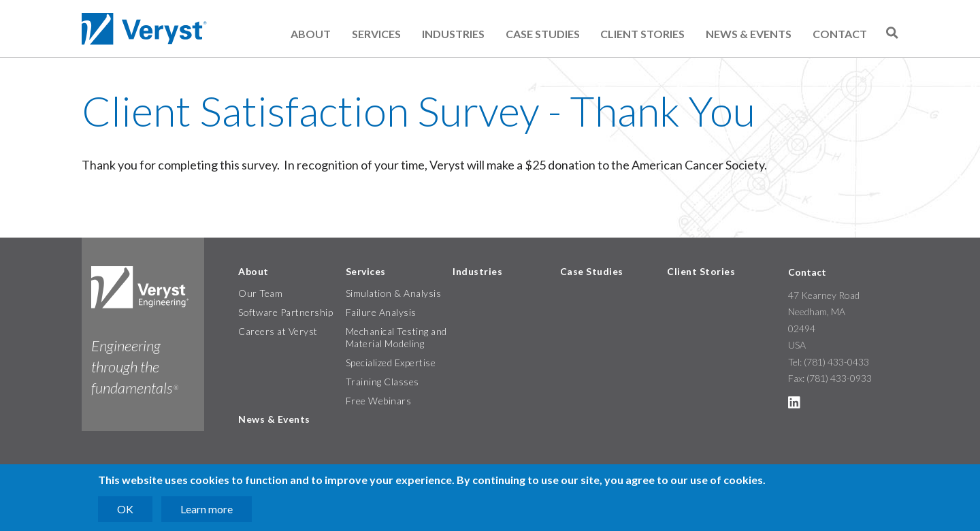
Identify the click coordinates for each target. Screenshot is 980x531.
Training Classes (382, 382)
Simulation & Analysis (394, 293)
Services (376, 34)
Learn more (207, 509)
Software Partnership (285, 312)
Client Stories (642, 34)
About (311, 34)
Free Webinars (379, 401)
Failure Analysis (381, 312)
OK (125, 509)
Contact (840, 34)
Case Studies (543, 34)
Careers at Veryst (278, 331)
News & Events (749, 34)
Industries (453, 34)
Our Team (260, 293)
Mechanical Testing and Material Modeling (396, 337)
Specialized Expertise (391, 363)
